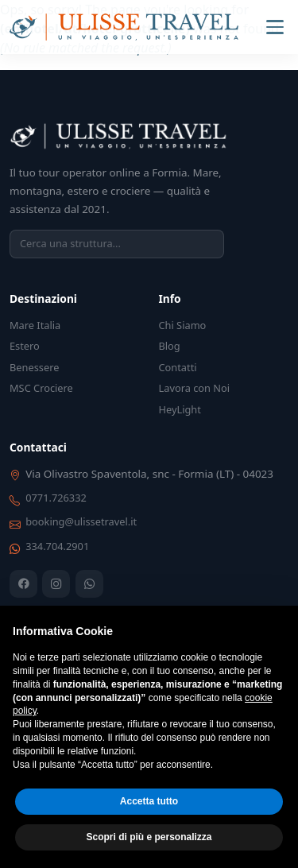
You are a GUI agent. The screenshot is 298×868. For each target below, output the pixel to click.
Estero (25, 346)
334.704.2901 (57, 546)
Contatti (178, 367)
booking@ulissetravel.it (81, 521)
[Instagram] (56, 584)
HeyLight (180, 409)
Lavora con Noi (195, 388)
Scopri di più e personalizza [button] (149, 837)
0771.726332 (56, 498)
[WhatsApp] (89, 584)
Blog (170, 346)
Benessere (34, 367)
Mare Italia (35, 325)
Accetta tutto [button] (149, 801)
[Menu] (275, 27)
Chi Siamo (183, 325)
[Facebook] (23, 584)
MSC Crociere (41, 388)
